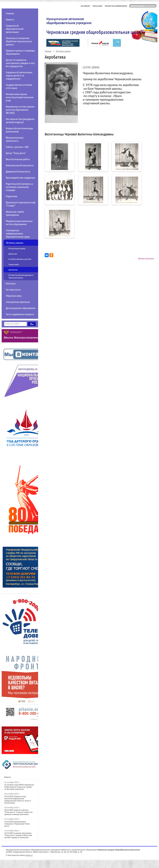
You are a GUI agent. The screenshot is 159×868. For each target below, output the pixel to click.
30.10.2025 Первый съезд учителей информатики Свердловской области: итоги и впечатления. (18, 800)
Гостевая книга (13, 289)
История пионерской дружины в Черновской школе (21, 276)
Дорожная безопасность (18, 171)
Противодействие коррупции (20, 178)
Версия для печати (146, 258)
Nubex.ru (29, 855)
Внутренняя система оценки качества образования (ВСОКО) (20, 110)
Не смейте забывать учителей (20, 259)
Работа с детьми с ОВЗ (17, 147)
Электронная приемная (18, 302)
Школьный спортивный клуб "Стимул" (21, 204)
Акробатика (13, 270)
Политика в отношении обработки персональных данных (19, 41)
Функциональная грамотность (15, 139)
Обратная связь (14, 296)
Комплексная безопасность (20, 165)
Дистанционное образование (21, 308)
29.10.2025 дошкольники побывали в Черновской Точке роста (17, 824)
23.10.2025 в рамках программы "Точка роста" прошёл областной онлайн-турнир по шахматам (18, 835)
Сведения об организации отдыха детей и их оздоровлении (19, 75)
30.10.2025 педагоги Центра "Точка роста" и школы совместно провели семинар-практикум (18, 812)
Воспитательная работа (18, 159)
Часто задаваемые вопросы (20, 314)
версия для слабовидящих (116, 6)
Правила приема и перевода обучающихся (20, 52)
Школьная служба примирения (15, 213)
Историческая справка (17, 248)
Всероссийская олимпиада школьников (19, 130)
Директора (13, 254)
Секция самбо (14, 264)
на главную (85, 6)
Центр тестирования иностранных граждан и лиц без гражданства (20, 63)
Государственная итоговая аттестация (19, 86)
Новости (10, 19)
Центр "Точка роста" (16, 153)
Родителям (12, 196)
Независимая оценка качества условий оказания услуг (20, 97)
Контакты (11, 283)
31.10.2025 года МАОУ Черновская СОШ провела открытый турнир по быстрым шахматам (19, 787)
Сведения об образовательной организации (15, 29)
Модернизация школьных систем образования (19, 222)
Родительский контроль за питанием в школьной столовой (19, 187)
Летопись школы (15, 243)
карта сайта (97, 6)
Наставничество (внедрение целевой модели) (20, 120)
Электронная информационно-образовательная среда (18, 233)
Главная (10, 13)
